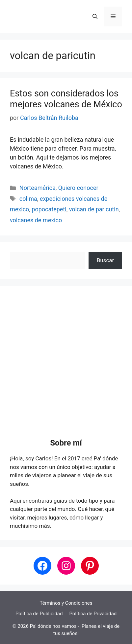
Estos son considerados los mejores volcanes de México (66, 99)
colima (28, 199)
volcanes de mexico (36, 220)
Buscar (106, 260)
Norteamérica (38, 188)
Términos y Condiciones (66, 603)
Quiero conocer (78, 188)
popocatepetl (49, 209)
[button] (95, 17)
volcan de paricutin (94, 209)
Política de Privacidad (93, 614)
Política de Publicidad (39, 614)
